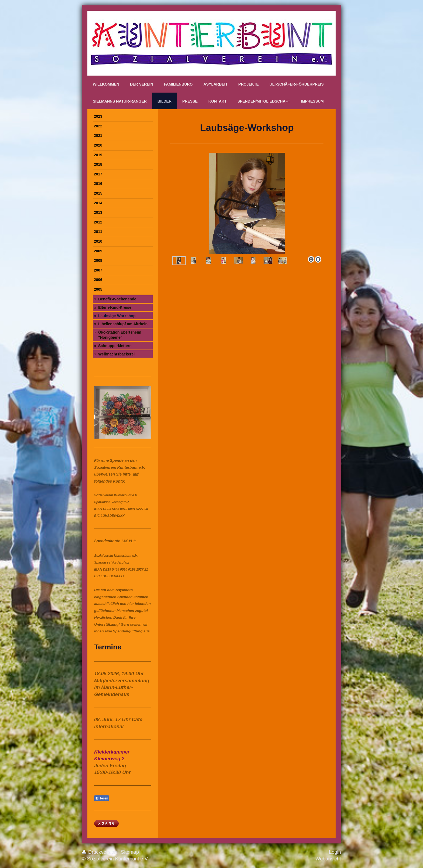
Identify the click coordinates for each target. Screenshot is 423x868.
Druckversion (100, 852)
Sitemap (130, 852)
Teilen (102, 798)
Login (335, 852)
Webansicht (328, 859)
